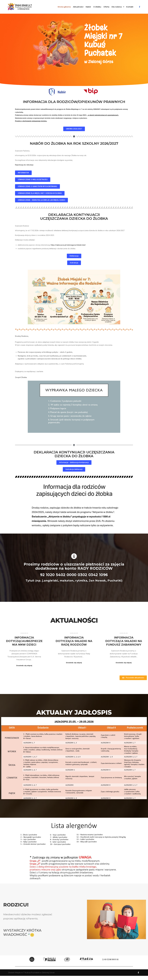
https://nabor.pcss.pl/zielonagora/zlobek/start (68, 245)
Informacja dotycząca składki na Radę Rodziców (65, 641)
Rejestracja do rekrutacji (24, 165)
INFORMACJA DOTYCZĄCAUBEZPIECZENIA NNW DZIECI (24, 641)
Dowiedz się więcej (24, 665)
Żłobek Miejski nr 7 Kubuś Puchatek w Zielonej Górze (31, 973)
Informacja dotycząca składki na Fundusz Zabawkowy (105, 641)
